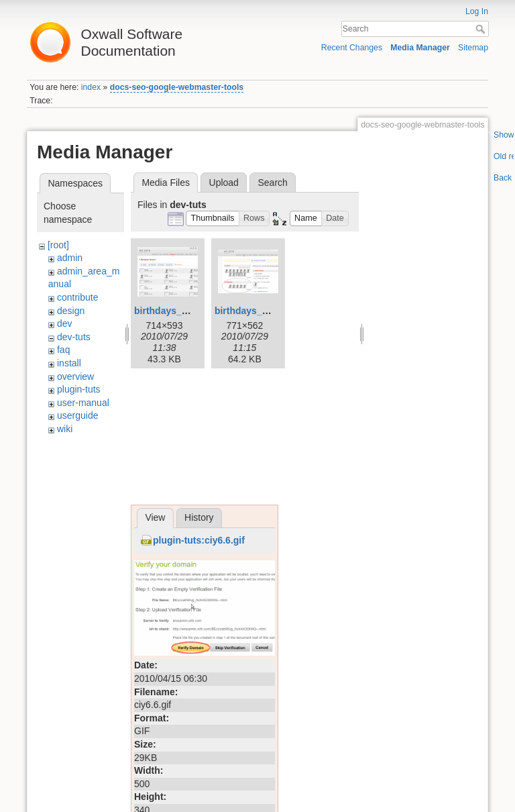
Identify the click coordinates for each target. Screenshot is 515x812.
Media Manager (420, 48)
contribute (77, 297)
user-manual (83, 403)
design (71, 311)
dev (65, 323)
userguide (78, 415)
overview (75, 376)
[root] (58, 245)
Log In (477, 11)
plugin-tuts (79, 389)
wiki (65, 429)
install (69, 363)
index (91, 87)
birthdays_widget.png (263, 311)
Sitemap (473, 48)
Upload (224, 183)
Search (482, 29)
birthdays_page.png (179, 311)
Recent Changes (352, 48)
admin (70, 258)
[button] (213, 218)
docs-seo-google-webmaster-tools (177, 87)
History (199, 517)
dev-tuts (74, 337)
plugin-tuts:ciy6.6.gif (199, 540)
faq (63, 350)
